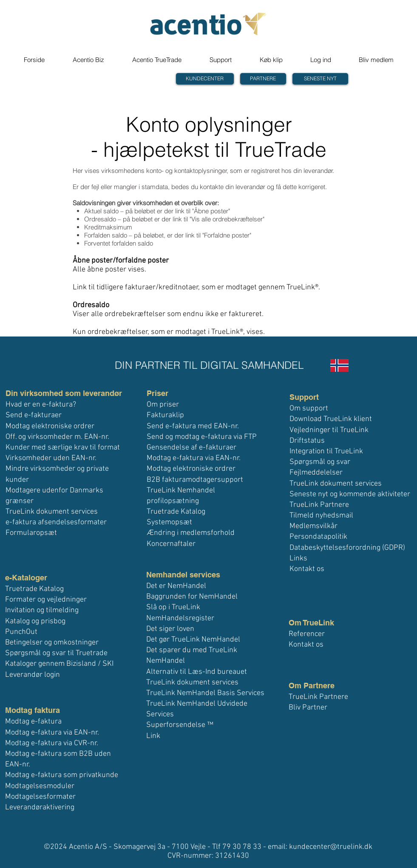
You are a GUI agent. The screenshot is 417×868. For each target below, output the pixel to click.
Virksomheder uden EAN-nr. (51, 458)
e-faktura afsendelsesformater (56, 522)
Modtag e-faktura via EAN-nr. (52, 733)
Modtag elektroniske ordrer (50, 426)
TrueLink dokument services (52, 512)
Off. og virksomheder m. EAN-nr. (57, 437)
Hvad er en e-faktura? (41, 405)
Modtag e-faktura (33, 722)
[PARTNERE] (263, 79)
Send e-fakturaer (34, 415)
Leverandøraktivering (40, 807)
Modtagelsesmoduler (40, 786)
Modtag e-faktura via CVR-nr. (52, 743)
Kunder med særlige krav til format (63, 448)
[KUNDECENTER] (205, 79)
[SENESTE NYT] (320, 79)
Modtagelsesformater (40, 797)
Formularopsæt (31, 533)
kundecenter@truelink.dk (331, 847)
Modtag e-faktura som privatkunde (62, 775)
